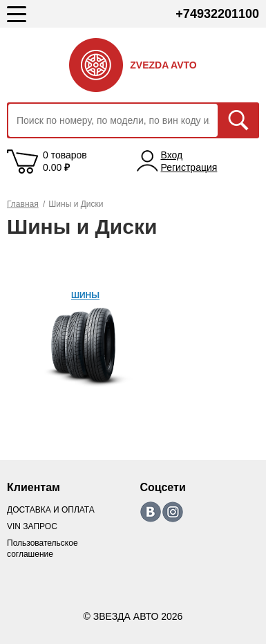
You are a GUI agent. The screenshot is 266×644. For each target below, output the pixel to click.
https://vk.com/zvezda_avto (151, 512)
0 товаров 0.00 (65, 161)
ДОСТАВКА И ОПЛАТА (51, 510)
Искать (238, 120)
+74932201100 (217, 14)
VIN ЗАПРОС (32, 526)
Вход (172, 155)
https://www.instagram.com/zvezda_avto (173, 512)
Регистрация (189, 167)
